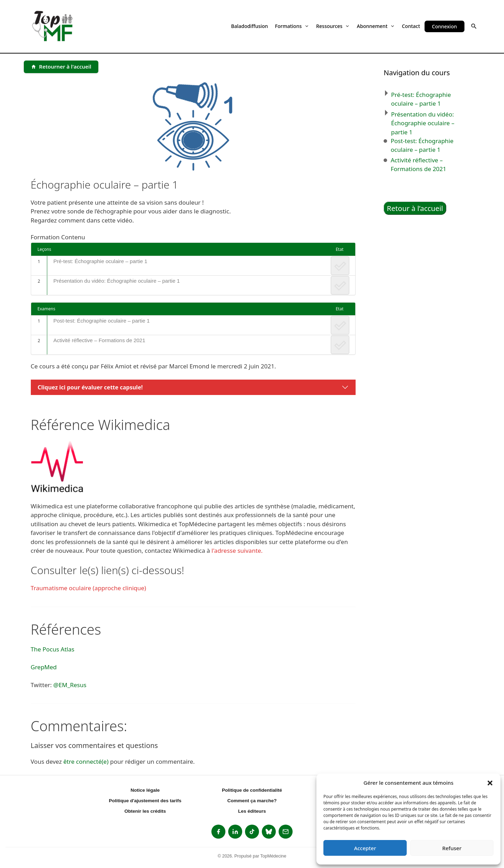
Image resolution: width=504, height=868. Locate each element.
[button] (490, 783)
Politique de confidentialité (252, 790)
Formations (292, 26)
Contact (411, 26)
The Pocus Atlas (53, 649)
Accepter (365, 848)
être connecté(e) (86, 761)
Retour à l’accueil (415, 208)
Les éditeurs (252, 811)
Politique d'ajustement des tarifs (145, 801)
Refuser (452, 848)
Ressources (333, 26)
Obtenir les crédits (145, 811)
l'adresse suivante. (237, 551)
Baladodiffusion (249, 26)
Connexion (444, 26)
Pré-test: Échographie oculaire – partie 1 (100, 261)
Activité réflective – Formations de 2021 (99, 340)
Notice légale (145, 790)
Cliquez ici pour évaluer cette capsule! (90, 387)
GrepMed (44, 667)
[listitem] (218, 832)
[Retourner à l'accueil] (61, 67)
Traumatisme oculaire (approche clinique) (89, 588)
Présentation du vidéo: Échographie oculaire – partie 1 (116, 281)
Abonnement (376, 26)
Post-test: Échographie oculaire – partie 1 (101, 321)
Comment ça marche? (252, 801)
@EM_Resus (70, 685)
